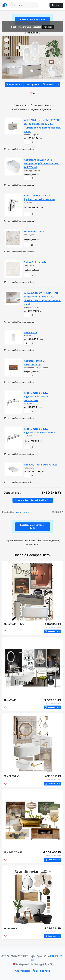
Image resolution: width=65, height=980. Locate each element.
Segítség (45, 971)
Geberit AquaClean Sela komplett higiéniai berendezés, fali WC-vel (42, 163)
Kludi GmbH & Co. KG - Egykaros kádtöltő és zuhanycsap (37, 396)
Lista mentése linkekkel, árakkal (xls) (33, 500)
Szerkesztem (51, 84)
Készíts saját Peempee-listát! (32, 527)
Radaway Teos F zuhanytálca (41, 465)
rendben (48, 27)
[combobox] (24, 5)
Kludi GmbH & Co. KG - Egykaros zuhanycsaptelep (39, 431)
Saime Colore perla (35, 262)
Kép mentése (14, 84)
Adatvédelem (23, 971)
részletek (37, 27)
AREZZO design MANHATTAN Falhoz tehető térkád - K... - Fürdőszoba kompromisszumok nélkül (42, 298)
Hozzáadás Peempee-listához (19, 149)
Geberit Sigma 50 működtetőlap (34, 363)
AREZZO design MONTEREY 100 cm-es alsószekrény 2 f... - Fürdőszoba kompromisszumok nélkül (42, 126)
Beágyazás (32, 84)
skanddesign (23, 512)
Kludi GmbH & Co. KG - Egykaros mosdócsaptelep (39, 197)
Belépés (56, 5)
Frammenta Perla (34, 231)
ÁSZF (35, 971)
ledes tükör (31, 332)
